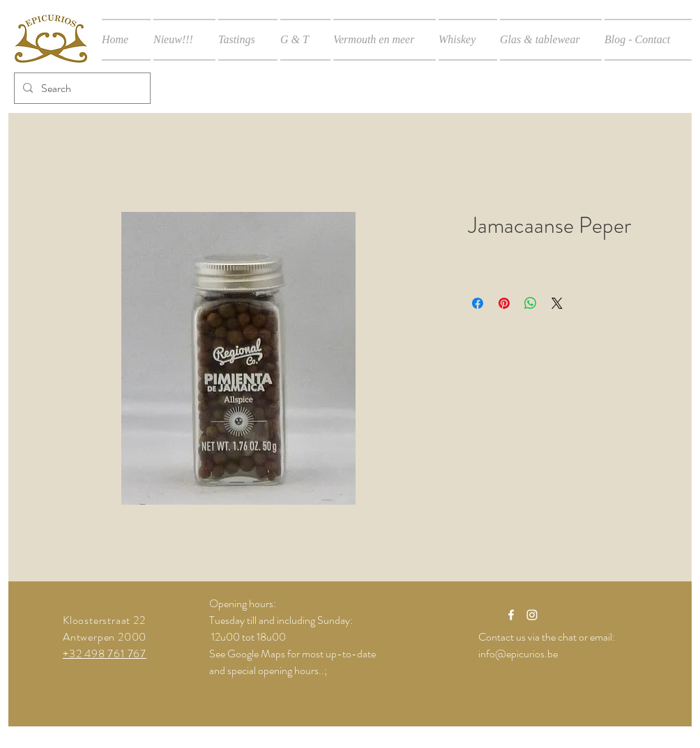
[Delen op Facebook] (478, 303)
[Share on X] (557, 303)
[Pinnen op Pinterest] (504, 303)
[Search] (81, 88)
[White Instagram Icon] (532, 615)
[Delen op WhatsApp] (531, 303)
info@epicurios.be (518, 654)
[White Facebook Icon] (511, 615)
